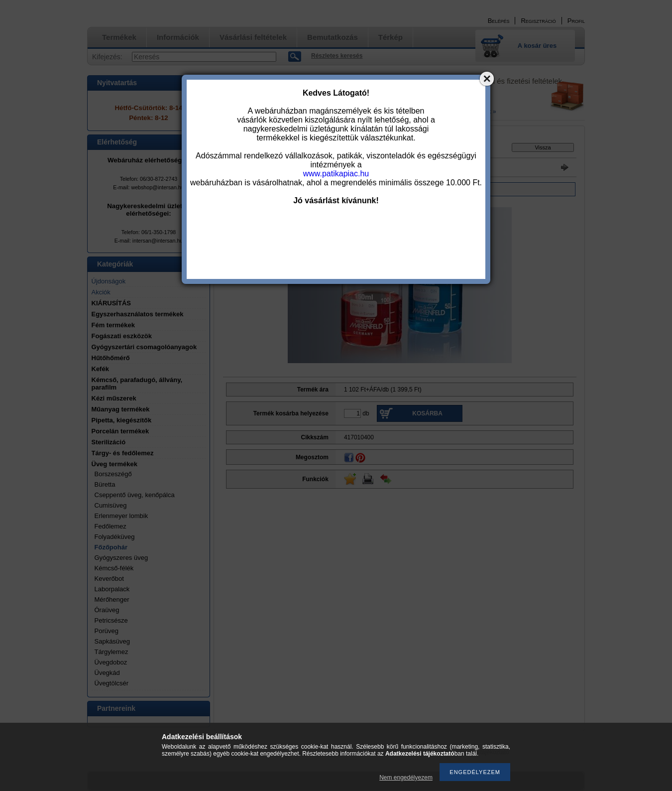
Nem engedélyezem (406, 778)
